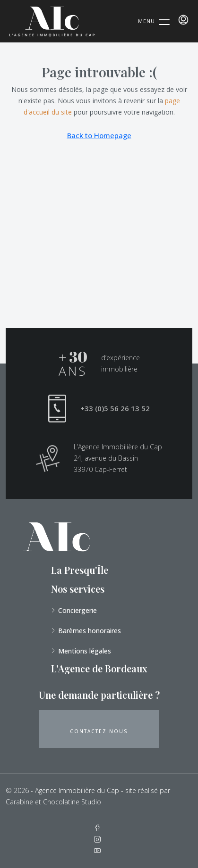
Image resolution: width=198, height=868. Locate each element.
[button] (99, 729)
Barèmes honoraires (90, 631)
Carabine (19, 802)
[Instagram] (99, 839)
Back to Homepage (99, 135)
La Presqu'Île (80, 570)
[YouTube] (99, 851)
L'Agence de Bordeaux (99, 668)
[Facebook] (99, 828)
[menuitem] (183, 20)
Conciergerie (77, 610)
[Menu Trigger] (154, 21)
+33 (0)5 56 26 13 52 (115, 408)
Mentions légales (85, 651)
